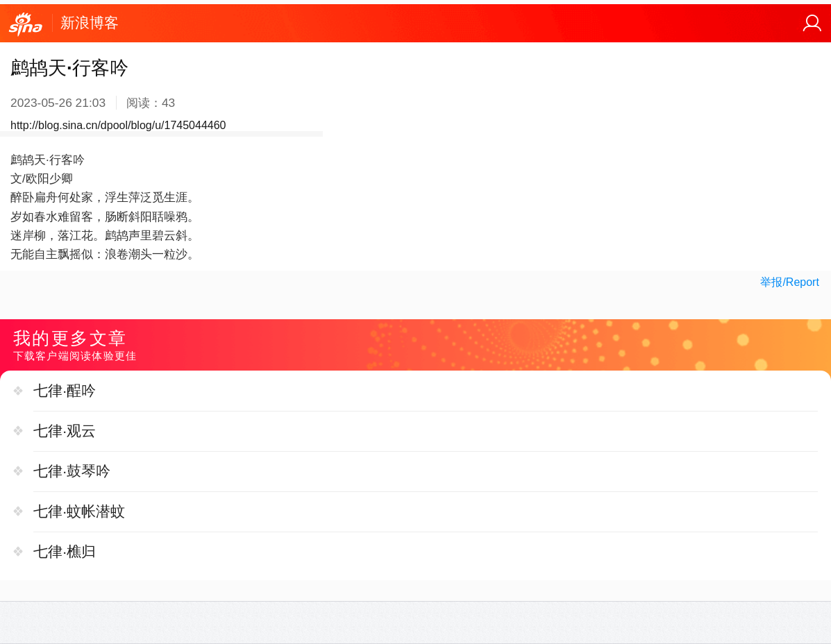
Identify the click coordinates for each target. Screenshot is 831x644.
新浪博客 (90, 23)
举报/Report (789, 282)
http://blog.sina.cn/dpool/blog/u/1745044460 (118, 125)
